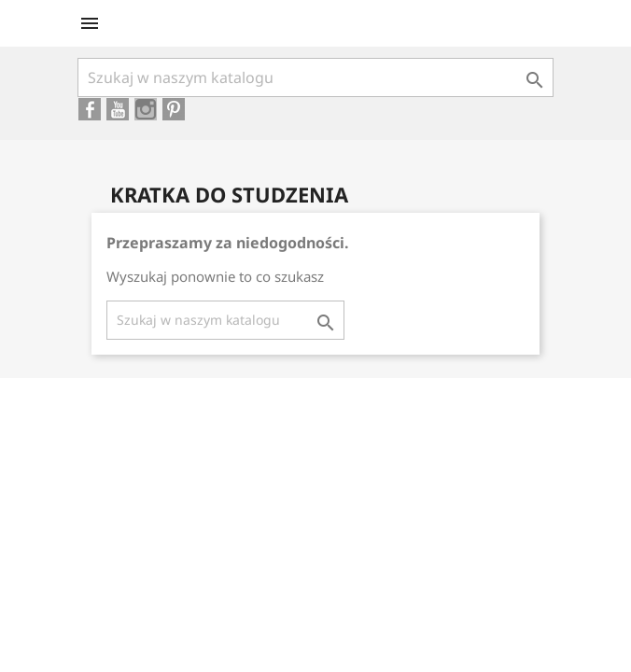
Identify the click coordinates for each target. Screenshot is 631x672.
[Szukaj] (315, 77)
